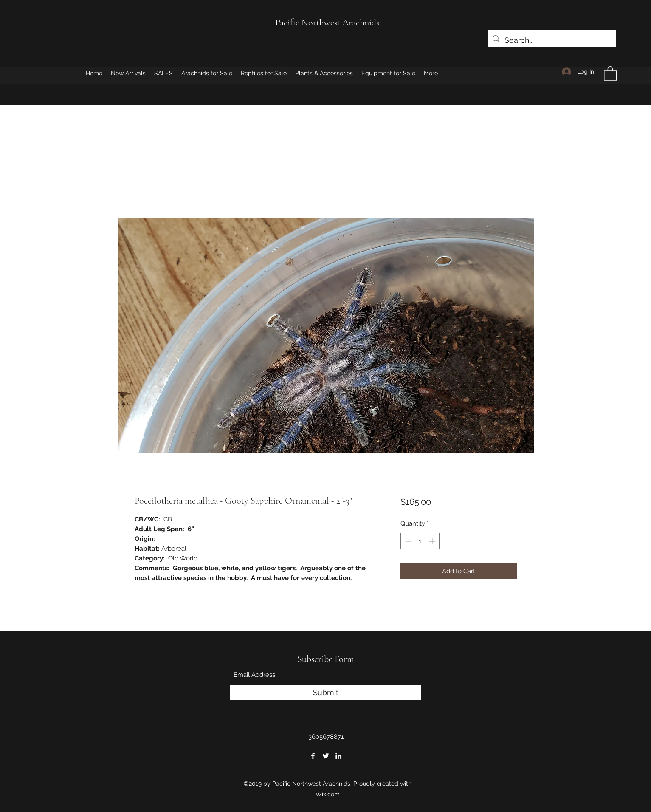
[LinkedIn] (338, 756)
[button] (610, 73)
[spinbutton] (420, 541)
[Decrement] (407, 541)
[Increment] (433, 541)
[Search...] (551, 40)
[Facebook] (313, 756)
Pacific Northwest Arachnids (327, 23)
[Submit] (326, 693)
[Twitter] (326, 756)
